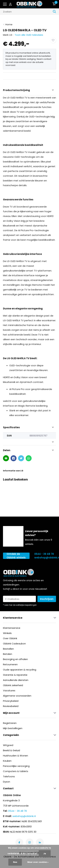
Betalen (8, 654)
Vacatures (9, 690)
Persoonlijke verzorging (16, 766)
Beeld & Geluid (11, 750)
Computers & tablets (16, 771)
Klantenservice (12, 628)
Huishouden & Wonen (15, 756)
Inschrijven (47, 599)
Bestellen (8, 649)
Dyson (7, 782)
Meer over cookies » (38, 862)
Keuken (7, 761)
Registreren (10, 723)
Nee (15, 862)
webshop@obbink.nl (45, 558)
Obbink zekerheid (13, 685)
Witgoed (8, 745)
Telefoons (9, 776)
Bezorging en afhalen (15, 659)
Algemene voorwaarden (17, 696)
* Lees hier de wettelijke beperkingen (20, 605)
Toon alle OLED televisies (29, 35)
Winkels (7, 633)
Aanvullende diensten (16, 680)
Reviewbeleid (11, 706)
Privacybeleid (11, 701)
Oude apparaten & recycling (20, 670)
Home (9, 24)
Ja (45, 854)
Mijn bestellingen (13, 728)
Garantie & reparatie (15, 675)
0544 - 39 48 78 (44, 554)
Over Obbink (10, 638)
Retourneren (10, 664)
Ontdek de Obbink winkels (16, 556)
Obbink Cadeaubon (14, 644)
